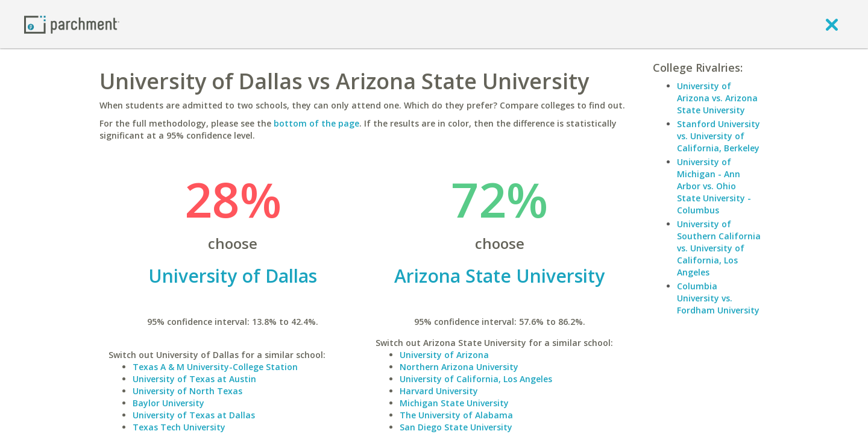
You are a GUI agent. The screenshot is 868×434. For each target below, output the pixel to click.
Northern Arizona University (459, 367)
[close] (832, 24)
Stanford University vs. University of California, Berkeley (719, 136)
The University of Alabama (456, 415)
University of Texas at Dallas (194, 415)
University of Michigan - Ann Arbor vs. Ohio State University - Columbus (714, 186)
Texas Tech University (179, 427)
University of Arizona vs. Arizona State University (717, 98)
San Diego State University (456, 427)
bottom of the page (316, 123)
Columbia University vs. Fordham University (718, 298)
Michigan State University (454, 403)
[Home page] (72, 24)
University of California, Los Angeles (476, 379)
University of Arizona (444, 355)
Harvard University (439, 391)
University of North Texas (187, 391)
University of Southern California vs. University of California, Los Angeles (719, 248)
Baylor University (168, 403)
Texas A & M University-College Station (215, 367)
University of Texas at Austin (194, 379)
